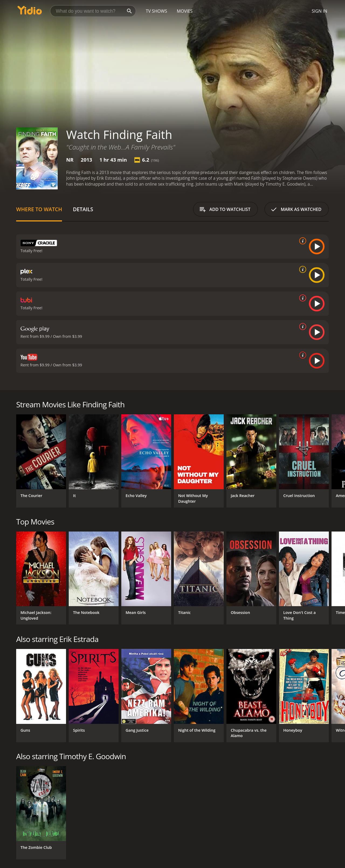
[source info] (302, 241)
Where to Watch (39, 209)
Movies (185, 11)
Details (83, 209)
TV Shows (156, 11)
